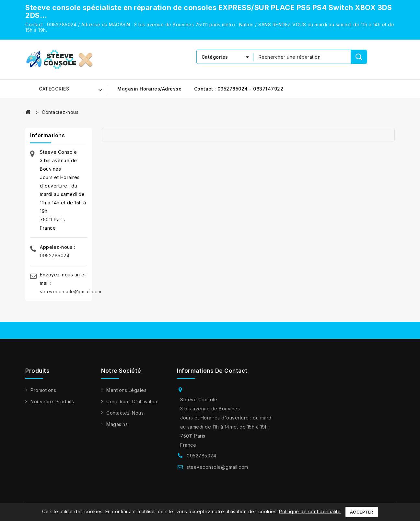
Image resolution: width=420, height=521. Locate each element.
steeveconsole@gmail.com (71, 291)
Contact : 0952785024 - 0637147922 (239, 89)
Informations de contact (212, 371)
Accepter (362, 512)
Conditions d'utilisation (132, 401)
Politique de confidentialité (310, 511)
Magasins (117, 424)
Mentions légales (126, 390)
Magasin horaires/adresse (149, 89)
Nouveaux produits (52, 401)
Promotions (43, 390)
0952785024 (55, 255)
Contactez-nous (125, 413)
